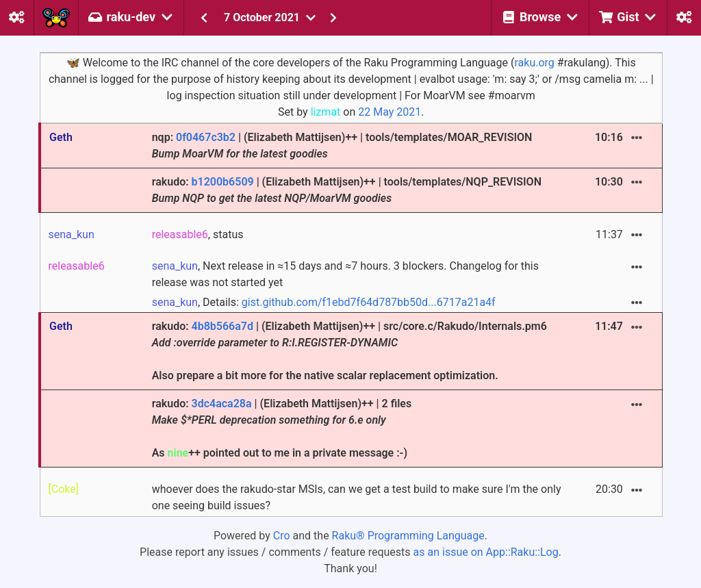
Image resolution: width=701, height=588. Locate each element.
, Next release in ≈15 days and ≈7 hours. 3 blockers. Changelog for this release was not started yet (345, 274)
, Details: (324, 302)
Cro (282, 536)
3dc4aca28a (222, 404)
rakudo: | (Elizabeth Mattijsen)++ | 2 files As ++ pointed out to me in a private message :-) (282, 428)
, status (198, 234)
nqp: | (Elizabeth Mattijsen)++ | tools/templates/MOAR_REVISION (342, 145)
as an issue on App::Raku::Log (486, 552)
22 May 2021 (390, 112)
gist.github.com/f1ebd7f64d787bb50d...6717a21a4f (369, 302)
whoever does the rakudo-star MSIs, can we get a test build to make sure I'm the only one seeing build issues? (357, 497)
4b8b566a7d (222, 326)
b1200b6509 (223, 182)
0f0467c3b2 (206, 137)
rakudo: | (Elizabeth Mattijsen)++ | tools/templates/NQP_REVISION (347, 190)
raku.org (534, 63)
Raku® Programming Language (408, 536)
